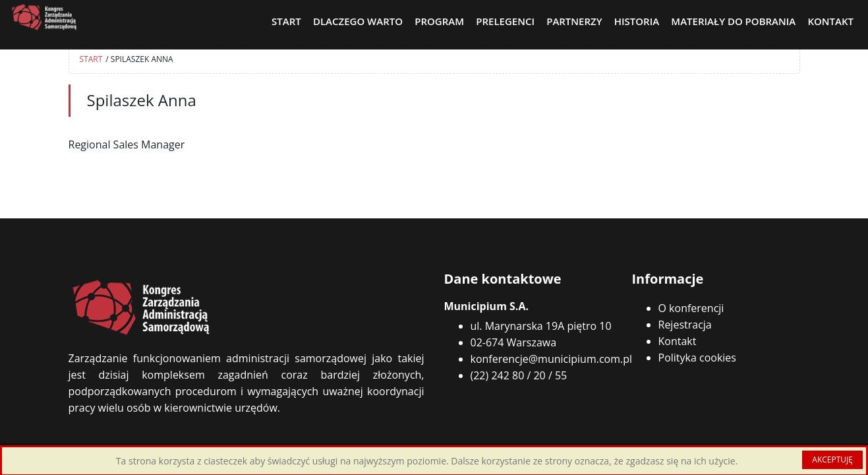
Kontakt (678, 341)
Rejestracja (685, 325)
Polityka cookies (697, 358)
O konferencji (691, 308)
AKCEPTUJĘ (832, 459)
